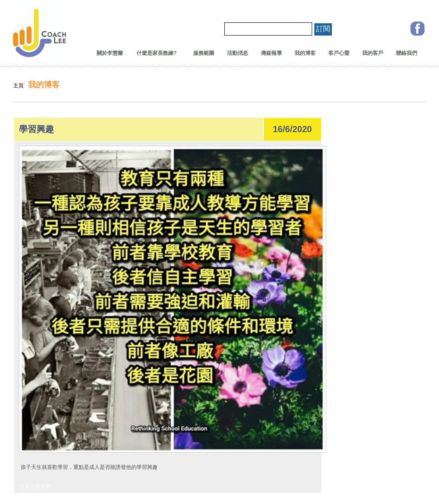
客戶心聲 (339, 53)
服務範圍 (204, 53)
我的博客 (305, 53)
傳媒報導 (271, 53)
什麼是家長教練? (154, 53)
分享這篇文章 (35, 486)
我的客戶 (373, 53)
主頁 (18, 86)
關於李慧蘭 (110, 53)
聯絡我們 (407, 53)
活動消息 (237, 53)
